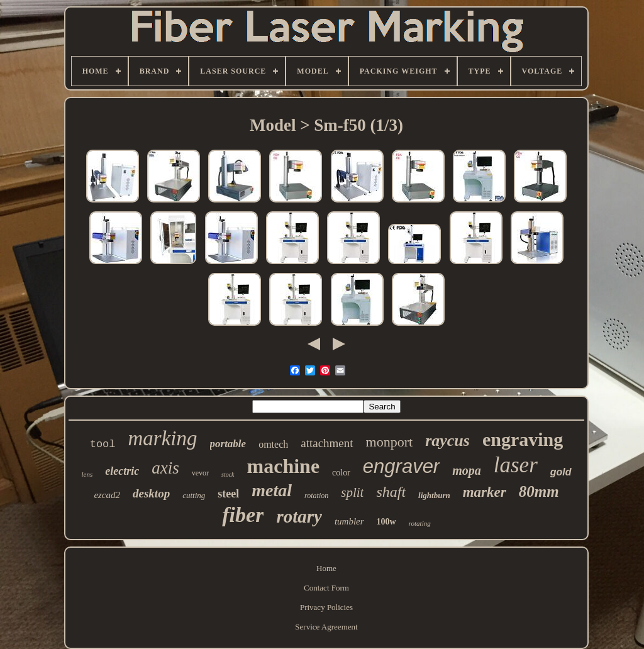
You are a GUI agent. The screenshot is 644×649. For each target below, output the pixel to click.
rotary (299, 516)
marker (485, 492)
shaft (391, 492)
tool (103, 444)
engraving (523, 439)
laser (516, 465)
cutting (194, 495)
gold (561, 472)
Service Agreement (326, 627)
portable (228, 444)
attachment (327, 443)
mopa (467, 470)
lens (87, 474)
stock (228, 474)
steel (228, 494)
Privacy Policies (326, 607)
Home (326, 568)
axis (165, 468)
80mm (539, 491)
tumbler (349, 521)
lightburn (434, 495)
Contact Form (326, 588)
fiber (243, 515)
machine (284, 466)
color (341, 473)
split (352, 492)
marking (163, 438)
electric (122, 471)
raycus (447, 441)
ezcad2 (107, 495)
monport (390, 442)
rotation (316, 496)
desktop (151, 493)
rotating (420, 523)
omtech (273, 444)
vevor (200, 473)
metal (272, 490)
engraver (401, 466)
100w (386, 522)
